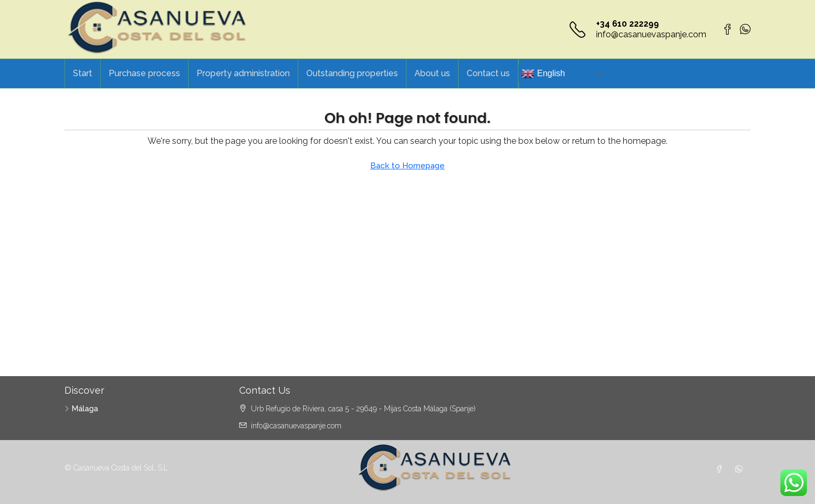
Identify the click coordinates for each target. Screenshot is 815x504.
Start (83, 73)
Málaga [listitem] (81, 409)
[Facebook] (721, 469)
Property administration (243, 73)
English (543, 74)
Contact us (488, 73)
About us (432, 73)
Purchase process (144, 73)
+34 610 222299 (627, 24)
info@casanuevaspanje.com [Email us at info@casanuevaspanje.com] (296, 426)
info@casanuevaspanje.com (651, 34)
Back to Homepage (407, 166)
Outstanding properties (352, 73)
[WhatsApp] (741, 469)
